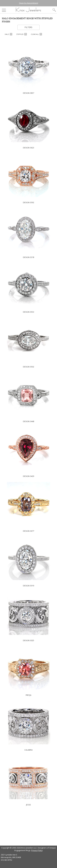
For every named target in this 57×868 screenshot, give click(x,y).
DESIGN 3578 (28, 257)
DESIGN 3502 (28, 367)
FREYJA (28, 695)
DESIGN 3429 (28, 476)
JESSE (28, 805)
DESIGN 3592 (28, 202)
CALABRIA (28, 750)
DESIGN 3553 (28, 312)
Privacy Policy (37, 850)
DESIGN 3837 (28, 93)
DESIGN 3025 (28, 640)
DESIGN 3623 (28, 148)
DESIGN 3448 (28, 421)
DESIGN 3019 (28, 586)
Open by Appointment (29, 3)
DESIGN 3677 (28, 531)
